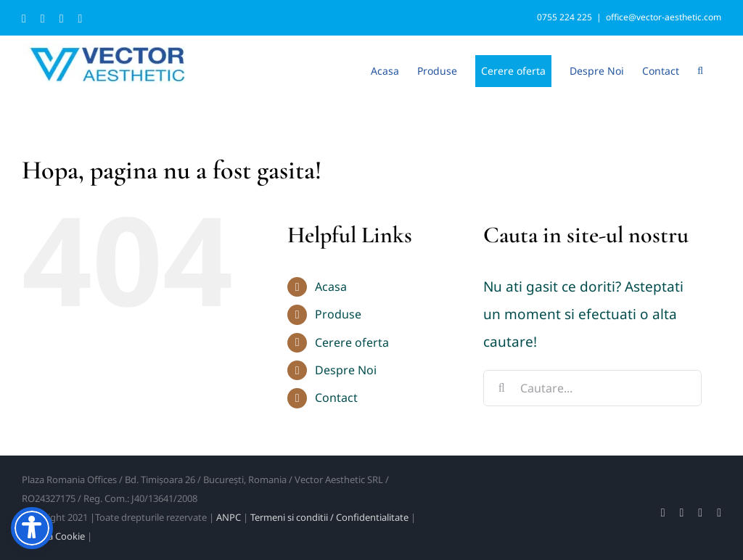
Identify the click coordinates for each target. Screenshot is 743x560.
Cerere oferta (352, 342)
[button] (700, 70)
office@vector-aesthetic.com (664, 17)
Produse (338, 314)
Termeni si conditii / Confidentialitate (329, 517)
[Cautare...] (592, 388)
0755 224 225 (565, 17)
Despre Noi (346, 370)
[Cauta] (501, 388)
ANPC (229, 517)
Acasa (331, 287)
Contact (336, 398)
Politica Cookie (53, 536)
